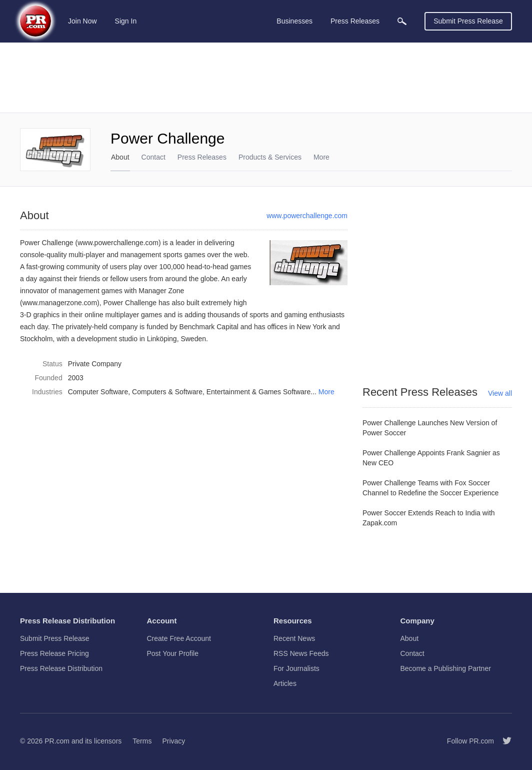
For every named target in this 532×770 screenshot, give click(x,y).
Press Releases (202, 157)
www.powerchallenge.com (307, 216)
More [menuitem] (321, 157)
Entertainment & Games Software (259, 392)
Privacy (173, 741)
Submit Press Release (468, 21)
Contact (153, 157)
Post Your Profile (173, 653)
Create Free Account (179, 638)
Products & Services (270, 157)
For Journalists (296, 668)
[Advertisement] (266, 78)
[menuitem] (402, 21)
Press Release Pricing (54, 653)
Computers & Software (167, 392)
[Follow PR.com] (503, 741)
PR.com (57, 741)
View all (500, 393)
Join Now (82, 21)
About (120, 157)
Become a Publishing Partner (446, 668)
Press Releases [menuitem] (355, 21)
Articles (285, 683)
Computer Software (98, 392)
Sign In (126, 21)
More (326, 392)
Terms (142, 741)
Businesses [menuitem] (294, 21)
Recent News (294, 638)
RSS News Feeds (301, 653)
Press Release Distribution (61, 668)
